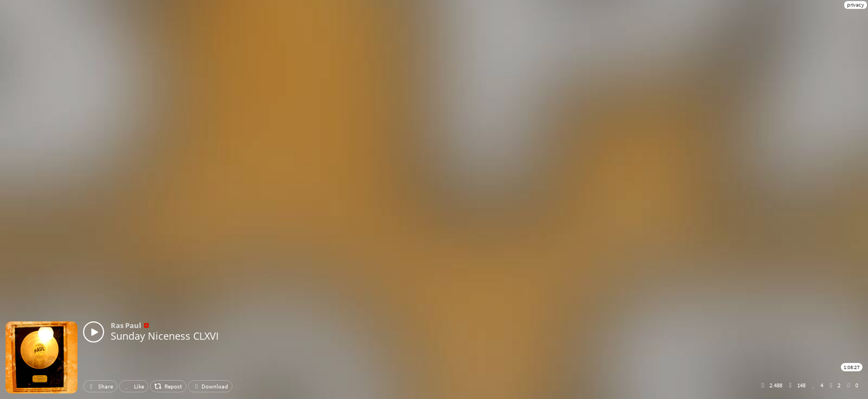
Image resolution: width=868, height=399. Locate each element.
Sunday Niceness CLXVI (165, 336)
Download (210, 386)
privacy (856, 5)
